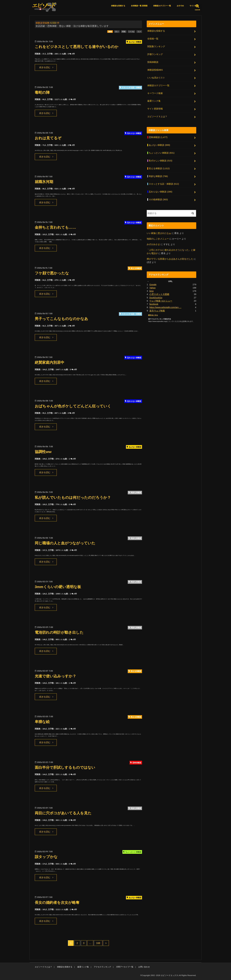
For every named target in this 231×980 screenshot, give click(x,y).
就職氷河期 (44, 182)
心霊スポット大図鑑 (159, 294)
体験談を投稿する (118, 6)
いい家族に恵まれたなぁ (159, 233)
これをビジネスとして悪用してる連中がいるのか (77, 47)
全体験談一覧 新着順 (139, 6)
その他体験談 (158, 200)
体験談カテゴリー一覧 (162, 6)
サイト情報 (194, 6)
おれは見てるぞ (48, 138)
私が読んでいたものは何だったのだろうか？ (73, 498)
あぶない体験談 (159, 145)
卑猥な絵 (42, 722)
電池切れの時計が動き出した (59, 632)
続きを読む (45, 67)
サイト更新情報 (155, 109)
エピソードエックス (169, 975)
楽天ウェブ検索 (157, 311)
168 (98, 943)
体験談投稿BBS (155, 70)
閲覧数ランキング (156, 46)
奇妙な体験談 (158, 176)
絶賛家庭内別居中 (49, 362)
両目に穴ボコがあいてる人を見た (63, 813)
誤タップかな (46, 857)
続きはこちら (153, 315)
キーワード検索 (155, 93)
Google (153, 285)
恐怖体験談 (158, 137)
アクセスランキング (102, 967)
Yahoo (152, 288)
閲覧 (124, 32)
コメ (139, 32)
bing (151, 291)
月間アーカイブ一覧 (125, 967)
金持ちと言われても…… (55, 227)
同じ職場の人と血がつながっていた (65, 543)
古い (117, 32)
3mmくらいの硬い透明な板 (58, 587)
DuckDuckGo (156, 298)
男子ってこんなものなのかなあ (61, 319)
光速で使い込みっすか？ (55, 676)
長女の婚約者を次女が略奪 (57, 903)
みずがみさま (153, 244)
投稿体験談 (153, 62)
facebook (154, 304)
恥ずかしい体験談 (161, 161)
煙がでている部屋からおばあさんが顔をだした (170, 259)
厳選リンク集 (154, 101)
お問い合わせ (144, 967)
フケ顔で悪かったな (52, 273)
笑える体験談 (159, 168)
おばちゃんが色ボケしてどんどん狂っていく (73, 406)
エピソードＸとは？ (157, 117)
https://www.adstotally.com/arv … (165, 307)
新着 (110, 32)
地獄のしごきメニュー (158, 239)
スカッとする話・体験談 (164, 184)
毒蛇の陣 (42, 92)
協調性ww (43, 452)
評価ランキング (155, 54)
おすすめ (180, 6)
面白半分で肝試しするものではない (65, 767)
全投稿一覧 (153, 39)
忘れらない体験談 (161, 192)
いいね (131, 32)
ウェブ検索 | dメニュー (161, 301)
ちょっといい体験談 (162, 153)
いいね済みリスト (156, 78)
